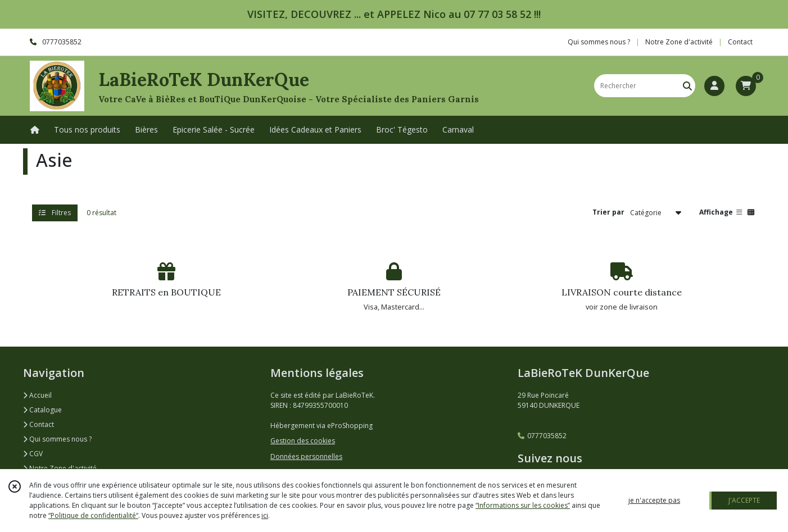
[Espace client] (714, 86)
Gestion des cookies (303, 441)
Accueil (37, 395)
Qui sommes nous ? (57, 439)
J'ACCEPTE (744, 500)
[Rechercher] (687, 86)
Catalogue (42, 410)
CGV (33, 454)
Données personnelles (306, 456)
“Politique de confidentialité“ (93, 515)
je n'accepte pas (654, 500)
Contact (740, 42)
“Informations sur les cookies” (523, 505)
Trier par (608, 212)
